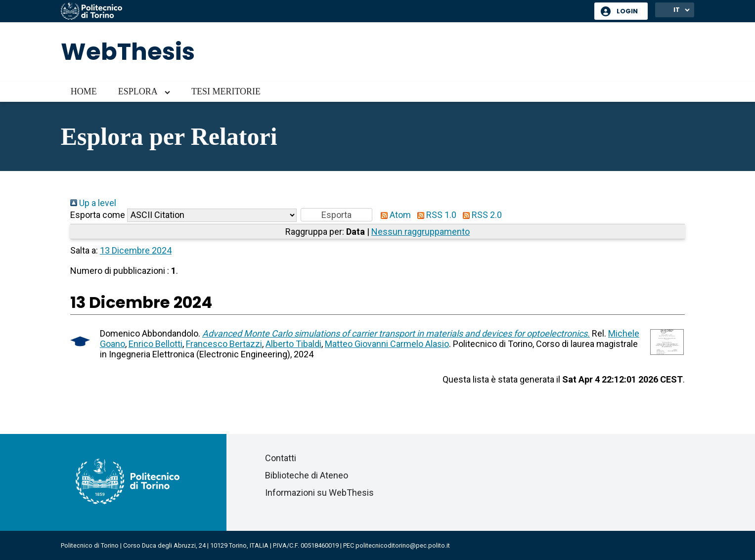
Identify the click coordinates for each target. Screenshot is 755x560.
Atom (394, 215)
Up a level (93, 203)
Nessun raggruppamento (421, 232)
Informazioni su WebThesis (319, 493)
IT (677, 10)
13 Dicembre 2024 (136, 250)
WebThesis (128, 52)
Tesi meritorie (226, 91)
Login (627, 11)
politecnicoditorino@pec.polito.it (403, 545)
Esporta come (98, 215)
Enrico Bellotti (155, 344)
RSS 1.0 (435, 215)
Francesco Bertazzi (224, 344)
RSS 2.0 (480, 215)
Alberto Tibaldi (293, 344)
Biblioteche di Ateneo (307, 475)
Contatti (281, 458)
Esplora (138, 91)
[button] (336, 215)
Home (84, 91)
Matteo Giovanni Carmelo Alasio (387, 344)
